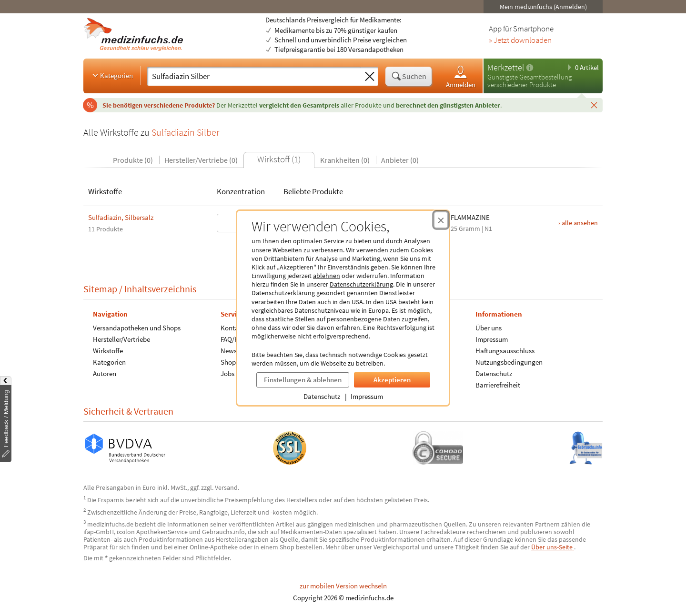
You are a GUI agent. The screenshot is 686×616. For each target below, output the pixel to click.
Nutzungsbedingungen (509, 362)
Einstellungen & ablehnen (303, 380)
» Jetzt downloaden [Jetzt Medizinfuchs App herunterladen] (520, 40)
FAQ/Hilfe (234, 339)
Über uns (489, 328)
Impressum (367, 396)
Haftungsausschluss (505, 351)
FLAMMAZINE (470, 217)
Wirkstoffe (108, 351)
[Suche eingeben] (254, 76)
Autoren (105, 373)
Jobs (227, 373)
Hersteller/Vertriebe (121, 339)
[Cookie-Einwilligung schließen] (441, 220)
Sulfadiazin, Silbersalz (121, 217)
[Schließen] (594, 105)
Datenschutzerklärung (361, 284)
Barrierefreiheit (498, 385)
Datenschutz (322, 396)
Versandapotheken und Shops (137, 328)
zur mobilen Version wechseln (343, 586)
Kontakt (232, 328)
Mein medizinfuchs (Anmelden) (543, 7)
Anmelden (461, 76)
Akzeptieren (392, 380)
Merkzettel (506, 67)
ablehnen (327, 276)
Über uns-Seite (553, 547)
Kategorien (112, 75)
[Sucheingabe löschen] (370, 77)
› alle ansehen (578, 223)
